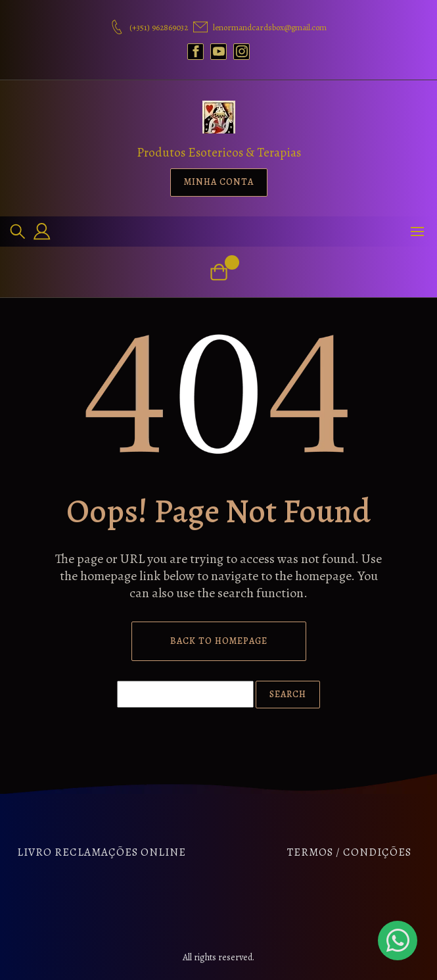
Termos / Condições (349, 852)
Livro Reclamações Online (102, 852)
